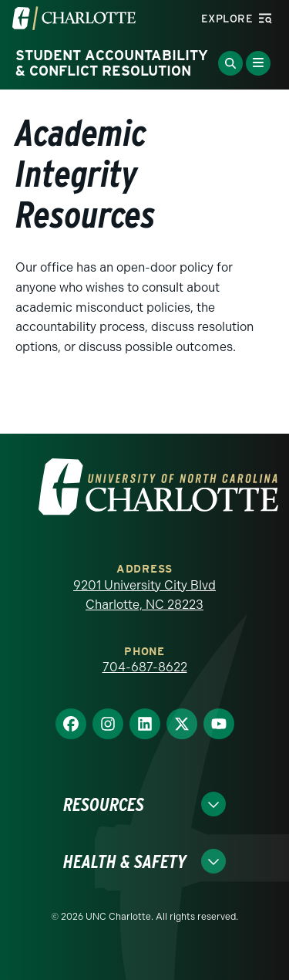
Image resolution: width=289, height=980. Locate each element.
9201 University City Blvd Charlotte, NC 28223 (144, 595)
